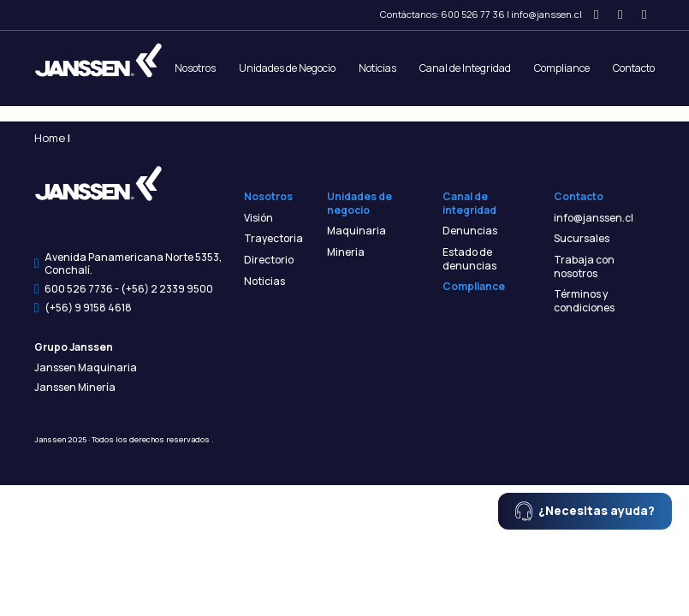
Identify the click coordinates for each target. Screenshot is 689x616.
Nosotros (195, 68)
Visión (258, 218)
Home (50, 138)
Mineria (346, 252)
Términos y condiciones (584, 301)
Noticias (377, 68)
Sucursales (582, 239)
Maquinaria (356, 231)
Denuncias (470, 231)
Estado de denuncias (469, 259)
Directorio (269, 260)
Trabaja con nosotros (584, 267)
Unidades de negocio (359, 203)
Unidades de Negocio (287, 68)
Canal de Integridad (465, 68)
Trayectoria (273, 239)
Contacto (634, 68)
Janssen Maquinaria (86, 368)
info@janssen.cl (546, 14)
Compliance (562, 68)
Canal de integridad (469, 203)
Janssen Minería (75, 388)
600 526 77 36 (473, 14)
